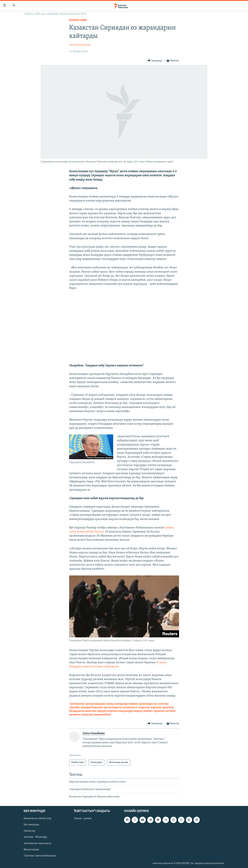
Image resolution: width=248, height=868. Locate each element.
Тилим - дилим (83, 818)
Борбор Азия (78, 20)
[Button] (155, 61)
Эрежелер (30, 831)
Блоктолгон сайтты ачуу (38, 818)
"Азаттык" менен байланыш (40, 856)
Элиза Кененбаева (80, 45)
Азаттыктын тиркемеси (37, 843)
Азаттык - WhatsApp (35, 837)
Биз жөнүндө (31, 825)
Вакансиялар (31, 849)
